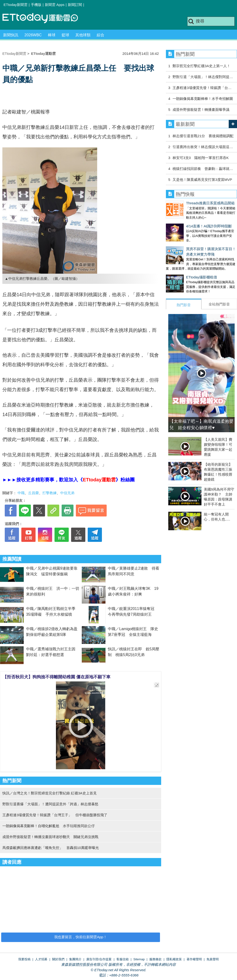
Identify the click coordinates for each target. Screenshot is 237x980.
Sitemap (139, 959)
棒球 (52, 35)
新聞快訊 (11, 35)
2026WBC (33, 35)
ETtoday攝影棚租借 (181, 268)
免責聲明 (213, 959)
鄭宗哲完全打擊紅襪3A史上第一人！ (201, 66)
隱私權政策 (174, 959)
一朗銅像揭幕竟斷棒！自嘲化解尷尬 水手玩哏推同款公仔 (49, 826)
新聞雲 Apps (55, 5)
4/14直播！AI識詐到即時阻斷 (189, 221)
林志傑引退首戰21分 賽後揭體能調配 (203, 136)
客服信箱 (123, 959)
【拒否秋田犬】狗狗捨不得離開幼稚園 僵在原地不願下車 (57, 677)
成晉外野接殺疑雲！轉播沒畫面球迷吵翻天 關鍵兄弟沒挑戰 (50, 837)
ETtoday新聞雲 (16, 5)
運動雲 (44, 18)
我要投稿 (24, 959)
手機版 (36, 5)
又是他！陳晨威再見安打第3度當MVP (202, 180)
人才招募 (41, 959)
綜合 (100, 35)
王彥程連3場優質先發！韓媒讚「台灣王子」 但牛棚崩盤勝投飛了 (55, 815)
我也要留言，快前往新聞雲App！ (81, 937)
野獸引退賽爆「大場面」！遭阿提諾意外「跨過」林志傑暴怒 (50, 804)
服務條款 (155, 959)
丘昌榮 (34, 493)
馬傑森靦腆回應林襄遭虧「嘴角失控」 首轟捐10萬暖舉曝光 (51, 848)
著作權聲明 (194, 959)
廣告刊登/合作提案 (99, 959)
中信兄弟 (67, 493)
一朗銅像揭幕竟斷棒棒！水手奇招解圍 (203, 99)
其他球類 (83, 35)
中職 (21, 493)
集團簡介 (75, 959)
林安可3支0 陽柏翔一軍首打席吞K (201, 158)
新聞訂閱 (75, 5)
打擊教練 (50, 493)
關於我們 (58, 959)
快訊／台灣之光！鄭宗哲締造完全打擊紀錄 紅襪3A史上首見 (50, 793)
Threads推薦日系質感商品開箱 (190, 203)
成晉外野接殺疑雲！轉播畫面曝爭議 (201, 110)
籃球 (65, 35)
